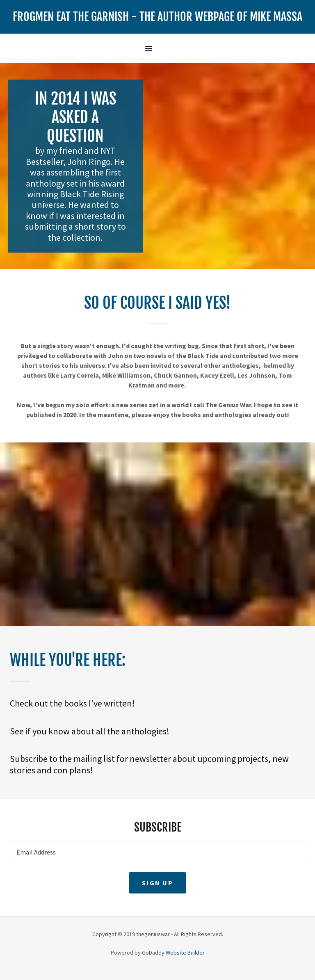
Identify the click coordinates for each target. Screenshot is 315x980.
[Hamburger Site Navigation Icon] (157, 48)
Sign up (157, 883)
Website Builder (185, 953)
